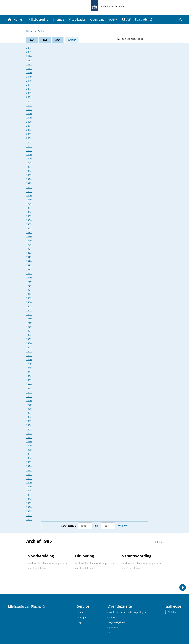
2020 (29, 72)
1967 (29, 290)
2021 (29, 68)
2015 (29, 93)
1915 (29, 503)
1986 (29, 212)
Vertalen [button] (172, 612)
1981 (29, 232)
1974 (29, 261)
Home (30, 31)
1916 (29, 499)
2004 (29, 138)
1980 (29, 237)
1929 (29, 446)
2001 (29, 150)
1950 (29, 359)
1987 (29, 208)
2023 (29, 60)
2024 (58, 40)
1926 (29, 458)
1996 (29, 171)
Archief (41, 31)
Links (110, 632)
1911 (29, 519)
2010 (29, 113)
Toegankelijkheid (116, 622)
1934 (29, 425)
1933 (29, 429)
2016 (29, 89)
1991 (29, 191)
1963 (29, 306)
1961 (29, 314)
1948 (29, 368)
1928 (29, 450)
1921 (29, 478)
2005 (29, 134)
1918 (29, 491)
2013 (29, 101)
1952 (29, 351)
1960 (29, 319)
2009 (29, 118)
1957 (29, 331)
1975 (29, 257)
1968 (29, 286)
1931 (29, 437)
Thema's (59, 20)
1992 (29, 187)
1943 (29, 388)
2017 (29, 85)
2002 (29, 146)
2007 (29, 126)
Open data (97, 20)
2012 (29, 105)
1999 (29, 159)
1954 (29, 343)
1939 (29, 405)
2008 (29, 122)
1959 (29, 323)
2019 (29, 77)
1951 (29, 355)
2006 (29, 130)
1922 (29, 474)
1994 (29, 179)
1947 (29, 372)
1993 (29, 183)
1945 (29, 380)
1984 (29, 220)
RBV (125, 19)
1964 (29, 302)
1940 (29, 401)
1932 (29, 433)
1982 (29, 228)
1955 (29, 339)
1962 (29, 310)
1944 (29, 384)
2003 (29, 142)
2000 (29, 155)
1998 (29, 163)
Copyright (82, 617)
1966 (29, 294)
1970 (29, 278)
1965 (29, 298)
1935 (29, 421)
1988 (29, 204)
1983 (29, 224)
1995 (29, 175)
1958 (29, 327)
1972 (29, 269)
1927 (29, 454)
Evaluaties (142, 19)
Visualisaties (77, 20)
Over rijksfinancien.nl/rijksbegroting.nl (127, 612)
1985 (29, 216)
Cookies (111, 617)
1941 (29, 396)
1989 (29, 200)
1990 (29, 196)
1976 (29, 253)
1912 (29, 515)
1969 (29, 282)
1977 (29, 249)
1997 (29, 167)
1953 (29, 347)
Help (79, 622)
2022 (29, 64)
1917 (29, 495)
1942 (29, 392)
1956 (29, 335)
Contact (81, 612)
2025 (45, 40)
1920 (29, 483)
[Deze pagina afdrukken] (161, 542)
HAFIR (113, 20)
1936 (29, 417)
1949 (29, 364)
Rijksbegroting (38, 20)
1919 (29, 487)
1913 (29, 511)
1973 (29, 265)
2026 (32, 40)
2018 (29, 81)
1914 (29, 507)
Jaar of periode (68, 526)
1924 (29, 466)
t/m (97, 526)
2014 (29, 97)
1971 (29, 274)
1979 (29, 241)
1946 (29, 376)
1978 (29, 245)
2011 (29, 109)
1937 (29, 413)
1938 (29, 409)
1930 (29, 442)
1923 (29, 470)
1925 (29, 462)
